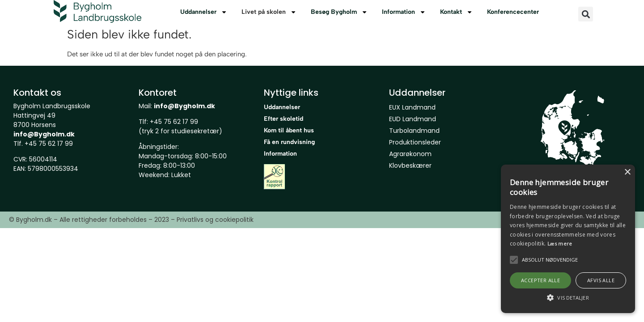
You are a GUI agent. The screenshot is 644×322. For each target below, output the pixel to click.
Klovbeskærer (410, 165)
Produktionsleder (415, 142)
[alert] (568, 239)
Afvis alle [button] (601, 280)
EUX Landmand (412, 107)
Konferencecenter (513, 12)
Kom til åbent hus (289, 130)
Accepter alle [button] (540, 280)
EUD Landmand (413, 119)
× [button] (627, 172)
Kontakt (456, 12)
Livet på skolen (269, 12)
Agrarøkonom (410, 154)
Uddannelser (204, 12)
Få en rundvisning (289, 142)
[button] (586, 14)
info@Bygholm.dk (44, 134)
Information (404, 12)
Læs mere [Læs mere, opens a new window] (560, 244)
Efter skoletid (284, 119)
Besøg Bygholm (339, 12)
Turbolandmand (414, 131)
